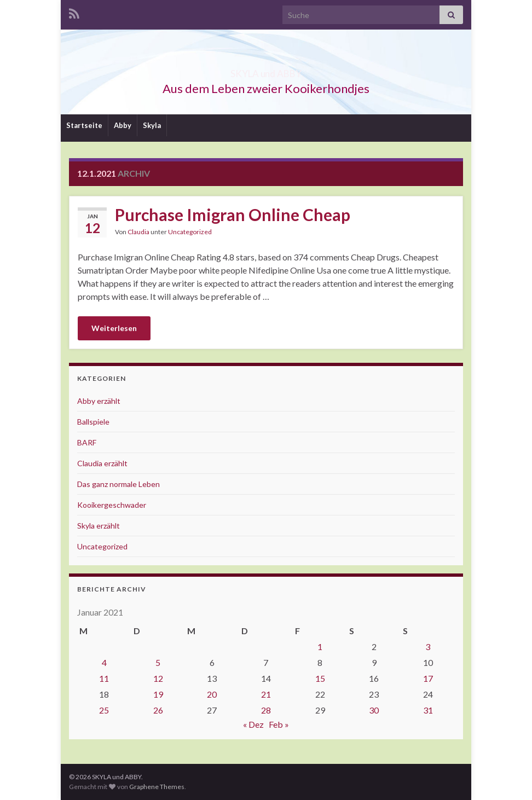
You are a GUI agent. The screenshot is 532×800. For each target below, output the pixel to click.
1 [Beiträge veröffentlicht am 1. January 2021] (320, 647)
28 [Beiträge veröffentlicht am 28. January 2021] (266, 710)
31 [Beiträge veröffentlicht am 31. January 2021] (428, 710)
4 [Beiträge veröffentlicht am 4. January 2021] (104, 662)
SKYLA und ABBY (266, 70)
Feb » (279, 724)
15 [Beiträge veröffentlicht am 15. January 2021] (320, 678)
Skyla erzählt (99, 526)
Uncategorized (190, 232)
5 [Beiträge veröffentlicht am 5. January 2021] (158, 662)
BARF (87, 442)
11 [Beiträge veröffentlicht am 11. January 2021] (104, 678)
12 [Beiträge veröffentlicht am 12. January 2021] (158, 678)
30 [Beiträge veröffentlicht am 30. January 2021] (374, 710)
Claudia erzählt (102, 463)
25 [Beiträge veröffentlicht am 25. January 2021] (104, 710)
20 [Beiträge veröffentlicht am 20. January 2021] (212, 694)
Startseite (84, 125)
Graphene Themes (157, 787)
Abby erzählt (99, 401)
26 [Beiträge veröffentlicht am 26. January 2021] (158, 710)
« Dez (253, 724)
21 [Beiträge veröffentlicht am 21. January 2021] (266, 694)
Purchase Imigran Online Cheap (233, 215)
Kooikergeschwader (112, 505)
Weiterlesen (114, 328)
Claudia (138, 232)
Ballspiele (93, 422)
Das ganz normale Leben (118, 484)
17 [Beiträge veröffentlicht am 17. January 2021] (428, 678)
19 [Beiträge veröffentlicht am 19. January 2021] (158, 694)
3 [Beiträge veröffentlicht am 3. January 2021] (428, 647)
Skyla (152, 125)
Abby (123, 125)
